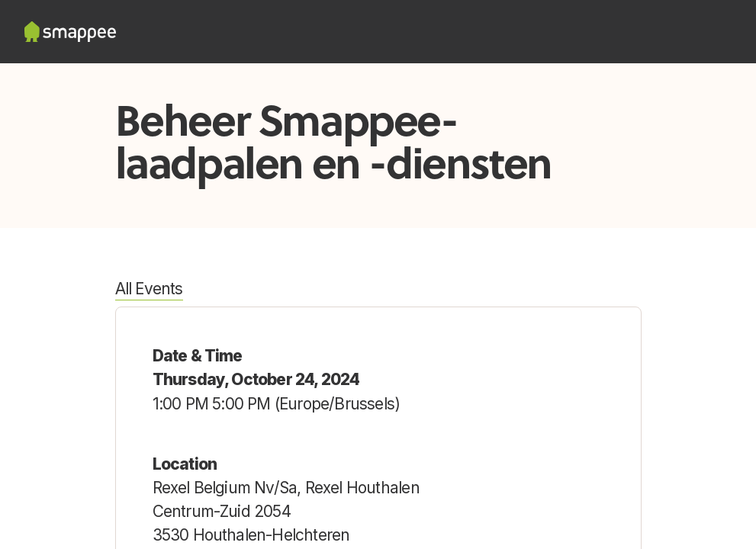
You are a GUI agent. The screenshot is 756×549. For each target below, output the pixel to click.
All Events (149, 289)
